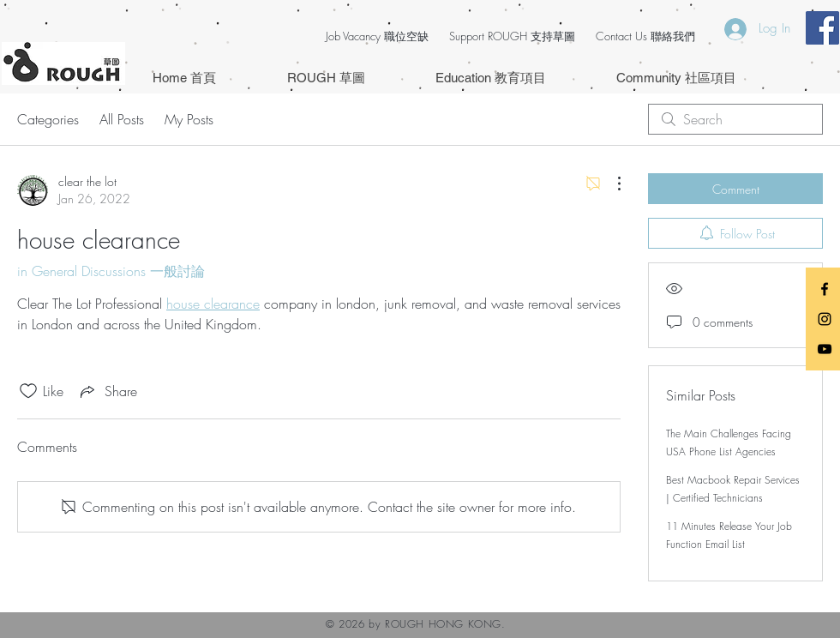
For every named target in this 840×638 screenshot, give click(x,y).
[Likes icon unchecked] (28, 391)
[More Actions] (610, 184)
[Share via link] (107, 391)
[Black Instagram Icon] (825, 319)
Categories (48, 119)
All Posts (122, 119)
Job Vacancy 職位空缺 (377, 36)
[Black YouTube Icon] (825, 349)
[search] (735, 119)
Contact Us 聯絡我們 (645, 36)
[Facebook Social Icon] (822, 28)
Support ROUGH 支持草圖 (512, 36)
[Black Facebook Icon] (825, 289)
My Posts (189, 119)
